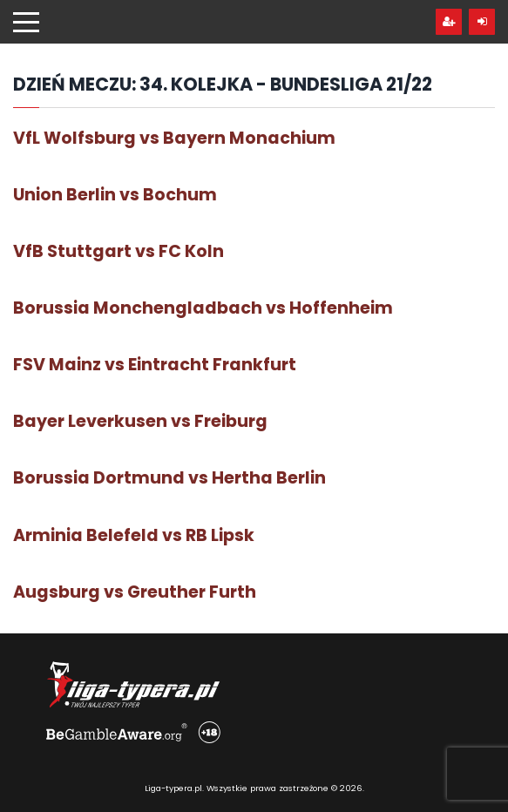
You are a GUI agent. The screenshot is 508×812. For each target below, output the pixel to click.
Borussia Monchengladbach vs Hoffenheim (203, 308)
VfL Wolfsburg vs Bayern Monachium (174, 138)
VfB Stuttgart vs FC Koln (119, 251)
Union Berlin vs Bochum (115, 195)
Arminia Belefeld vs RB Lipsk (134, 535)
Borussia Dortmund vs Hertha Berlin (169, 478)
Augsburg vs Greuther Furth (135, 592)
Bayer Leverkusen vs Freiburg (140, 421)
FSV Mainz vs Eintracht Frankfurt (155, 365)
